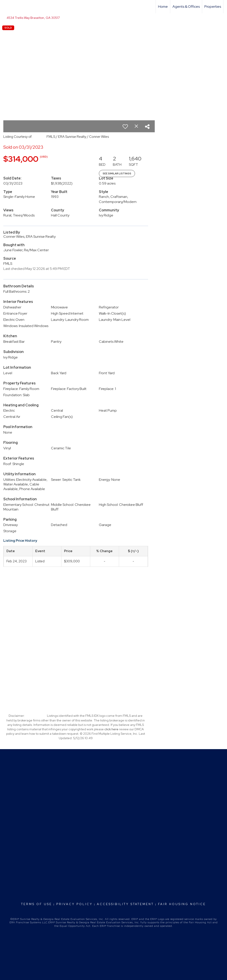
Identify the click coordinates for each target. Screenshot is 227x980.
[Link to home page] (6, 7)
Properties (213, 7)
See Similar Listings (117, 173)
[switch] (125, 127)
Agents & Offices (186, 7)
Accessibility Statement (125, 904)
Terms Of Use (37, 904)
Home (163, 7)
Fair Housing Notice (182, 904)
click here (111, 729)
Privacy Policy (74, 904)
